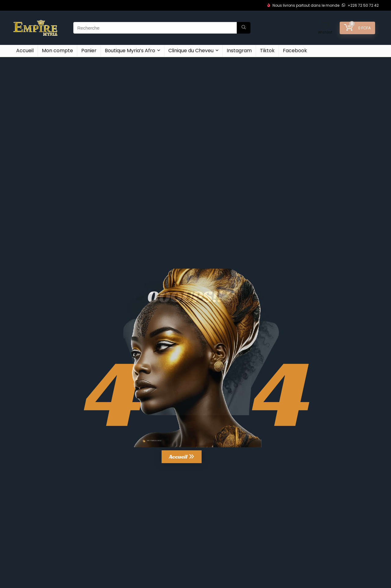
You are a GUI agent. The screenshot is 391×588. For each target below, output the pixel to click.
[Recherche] (244, 28)
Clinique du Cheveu (191, 51)
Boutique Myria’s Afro (130, 51)
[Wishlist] (325, 25)
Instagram (239, 51)
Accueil (25, 51)
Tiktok (267, 51)
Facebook (295, 51)
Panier (89, 51)
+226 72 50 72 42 (360, 5)
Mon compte (57, 51)
